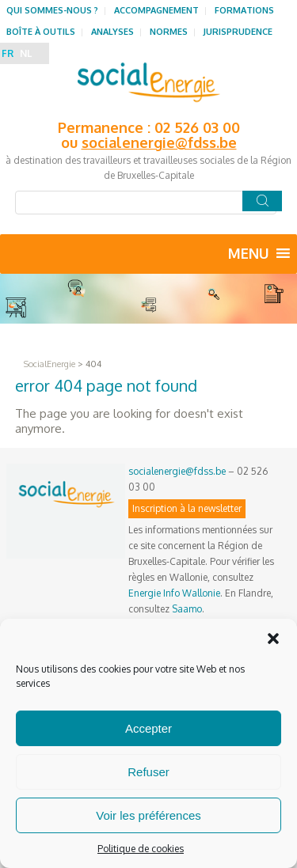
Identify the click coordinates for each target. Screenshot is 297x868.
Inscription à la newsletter (187, 508)
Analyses (112, 32)
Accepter (148, 728)
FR (8, 53)
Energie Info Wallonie (174, 593)
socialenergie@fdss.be (159, 142)
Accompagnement (156, 10)
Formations (244, 10)
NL (26, 53)
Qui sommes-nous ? (52, 10)
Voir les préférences (148, 815)
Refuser (148, 772)
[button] (273, 639)
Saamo (187, 609)
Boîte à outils (41, 32)
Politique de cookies (141, 849)
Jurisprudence (238, 32)
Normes (169, 32)
